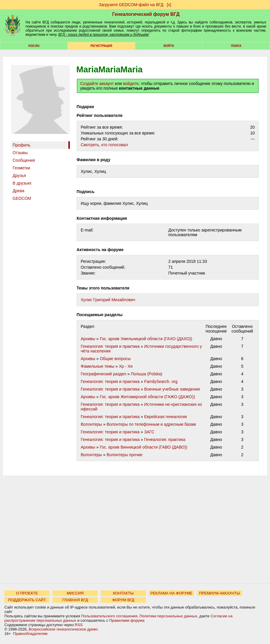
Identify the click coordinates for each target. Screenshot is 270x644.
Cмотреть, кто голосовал (104, 145)
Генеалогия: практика (165, 439)
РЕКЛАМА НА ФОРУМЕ (171, 593)
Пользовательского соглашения (109, 616)
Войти (169, 46)
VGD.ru (34, 46)
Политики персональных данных (168, 616)
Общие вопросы (115, 359)
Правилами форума (127, 620)
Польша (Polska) (147, 374)
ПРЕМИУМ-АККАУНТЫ (219, 593)
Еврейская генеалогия (165, 417)
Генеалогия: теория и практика (110, 346)
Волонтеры (91, 424)
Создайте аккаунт (97, 84)
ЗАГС (149, 432)
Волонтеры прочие (124, 455)
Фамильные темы (98, 366)
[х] (169, 5)
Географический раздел (103, 374)
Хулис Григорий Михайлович (108, 300)
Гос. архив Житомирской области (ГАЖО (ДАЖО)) (147, 397)
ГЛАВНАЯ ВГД (75, 600)
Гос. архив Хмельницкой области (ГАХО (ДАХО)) (146, 339)
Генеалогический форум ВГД (146, 14)
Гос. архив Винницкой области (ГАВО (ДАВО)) (144, 447)
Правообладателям (30, 634)
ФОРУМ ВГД (123, 600)
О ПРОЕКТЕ (27, 593)
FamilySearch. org (161, 381)
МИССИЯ (75, 593)
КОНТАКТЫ (123, 593)
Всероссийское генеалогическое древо (63, 629)
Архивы (88, 339)
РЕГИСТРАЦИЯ (101, 46)
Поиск (236, 46)
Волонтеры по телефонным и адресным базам (151, 424)
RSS (79, 625)
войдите (131, 84)
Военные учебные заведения (172, 389)
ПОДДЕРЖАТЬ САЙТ (27, 600)
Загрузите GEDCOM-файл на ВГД (131, 5)
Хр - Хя (126, 366)
